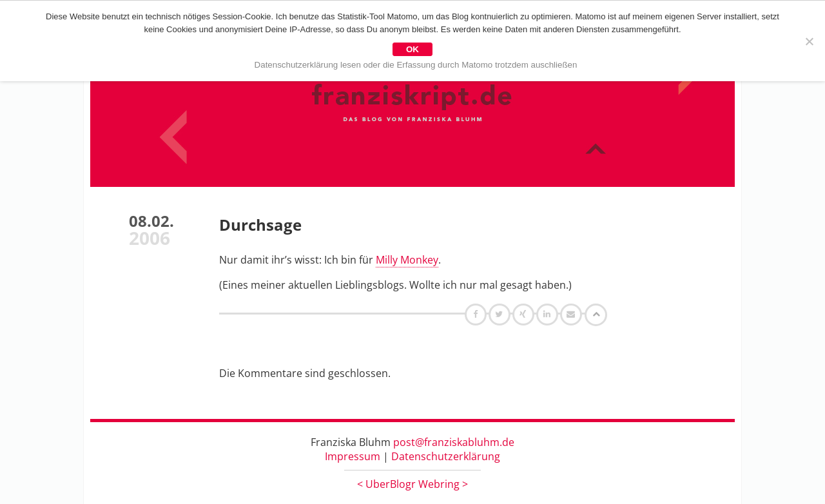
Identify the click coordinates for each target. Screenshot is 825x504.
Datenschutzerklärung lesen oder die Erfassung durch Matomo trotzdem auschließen (416, 65)
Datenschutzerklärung (446, 456)
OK (412, 49)
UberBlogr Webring (412, 484)
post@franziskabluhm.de (454, 442)
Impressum (353, 456)
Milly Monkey (407, 260)
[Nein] (809, 41)
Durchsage (260, 225)
